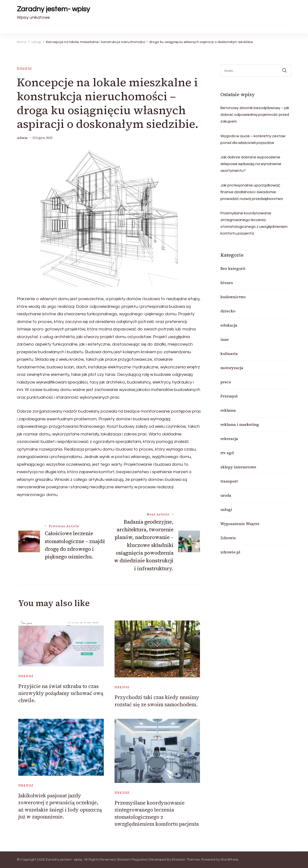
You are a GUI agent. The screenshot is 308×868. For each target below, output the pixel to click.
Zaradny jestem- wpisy (53, 9)
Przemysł (229, 396)
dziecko (228, 311)
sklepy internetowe (238, 467)
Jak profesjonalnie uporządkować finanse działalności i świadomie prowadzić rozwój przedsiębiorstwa (252, 192)
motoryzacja (232, 368)
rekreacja (229, 439)
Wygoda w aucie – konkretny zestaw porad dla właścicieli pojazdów (253, 139)
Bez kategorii (233, 268)
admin (22, 138)
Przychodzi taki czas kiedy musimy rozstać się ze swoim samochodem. (157, 701)
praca (226, 382)
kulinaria (229, 353)
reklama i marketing (240, 424)
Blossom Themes (186, 860)
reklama (228, 410)
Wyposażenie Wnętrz (240, 524)
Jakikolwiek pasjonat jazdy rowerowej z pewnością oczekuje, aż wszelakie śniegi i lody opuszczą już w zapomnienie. (60, 806)
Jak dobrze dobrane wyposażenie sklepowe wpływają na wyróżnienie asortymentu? (251, 164)
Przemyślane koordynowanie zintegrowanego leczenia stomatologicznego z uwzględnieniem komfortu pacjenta (157, 813)
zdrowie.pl (230, 552)
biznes (227, 283)
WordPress (229, 860)
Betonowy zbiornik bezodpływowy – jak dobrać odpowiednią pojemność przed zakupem (255, 115)
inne (225, 339)
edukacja (229, 325)
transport (229, 481)
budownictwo (233, 297)
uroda (226, 495)
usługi (24, 69)
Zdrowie (228, 538)
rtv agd (227, 453)
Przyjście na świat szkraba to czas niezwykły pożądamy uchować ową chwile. (61, 693)
